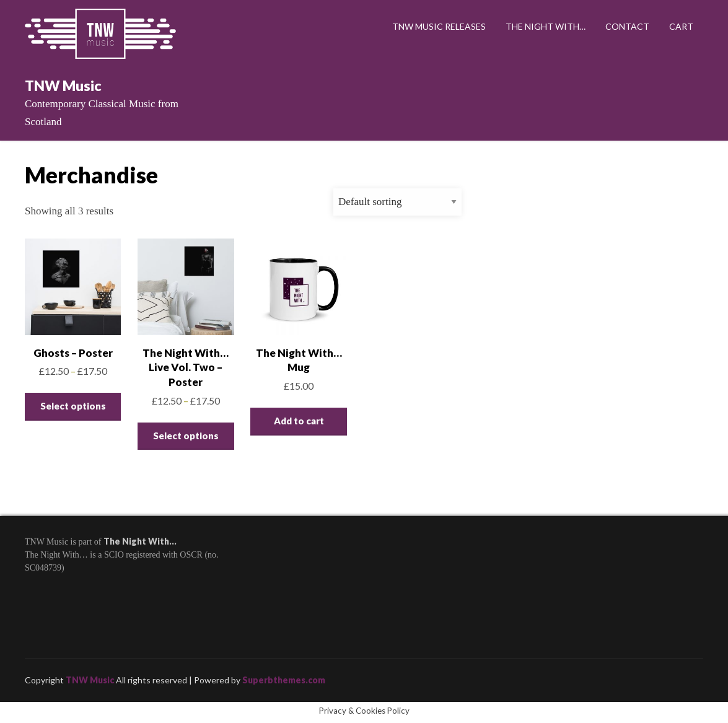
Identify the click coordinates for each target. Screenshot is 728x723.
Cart (681, 26)
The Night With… (546, 26)
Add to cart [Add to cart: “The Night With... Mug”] (299, 421)
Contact (627, 26)
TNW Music (63, 85)
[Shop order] (397, 202)
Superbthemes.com (284, 680)
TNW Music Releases (439, 26)
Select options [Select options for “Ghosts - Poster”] (73, 406)
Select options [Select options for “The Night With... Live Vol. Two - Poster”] (186, 436)
